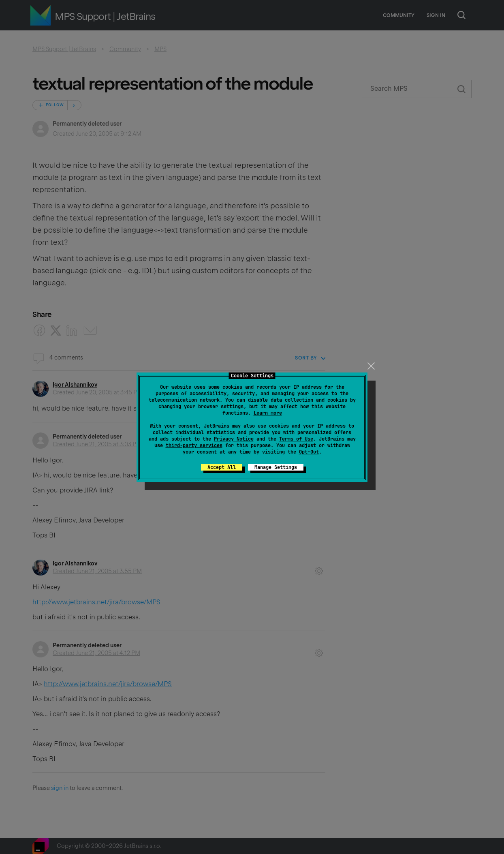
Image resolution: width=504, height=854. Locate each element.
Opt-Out (309, 452)
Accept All (222, 467)
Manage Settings (276, 467)
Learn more (268, 413)
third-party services (194, 445)
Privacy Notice (234, 439)
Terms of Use (296, 439)
